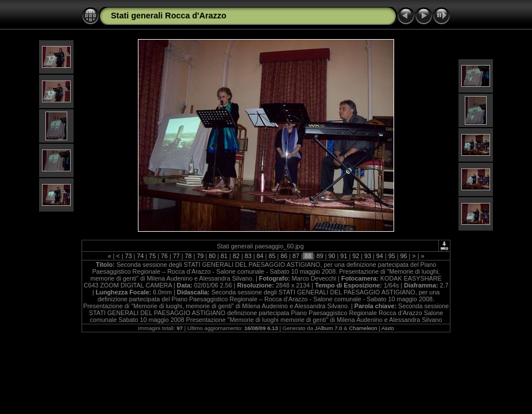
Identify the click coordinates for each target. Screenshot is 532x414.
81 (224, 256)
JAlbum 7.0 (329, 328)
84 (260, 256)
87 (296, 256)
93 (368, 256)
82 (236, 256)
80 (212, 256)
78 (188, 256)
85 (272, 256)
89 (320, 256)
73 (128, 256)
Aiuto (388, 328)
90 (332, 256)
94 (380, 256)
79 (200, 256)
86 (284, 256)
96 (404, 256)
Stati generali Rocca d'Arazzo (169, 16)
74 (140, 256)
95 (392, 256)
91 (344, 256)
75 (152, 256)
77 (176, 256)
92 (356, 256)
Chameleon (363, 328)
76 (164, 256)
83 (248, 256)
